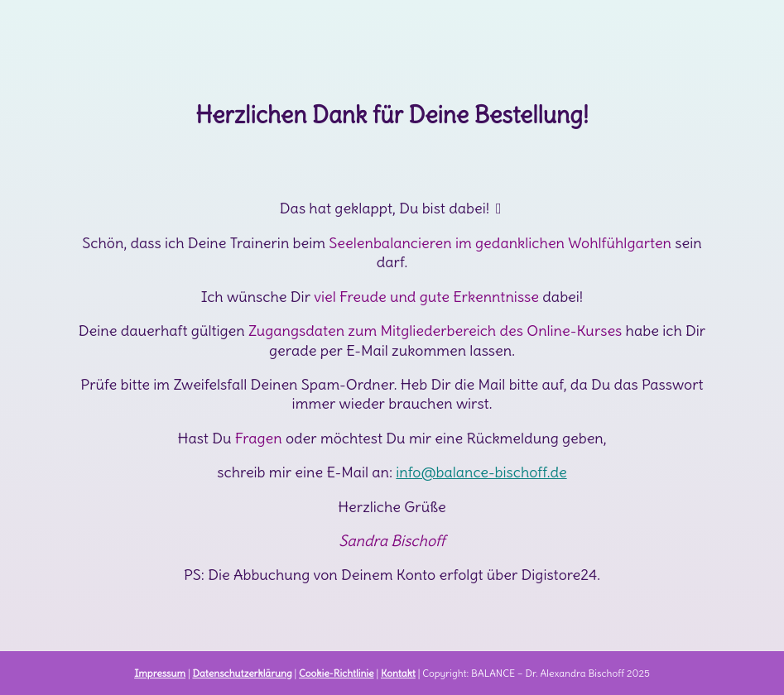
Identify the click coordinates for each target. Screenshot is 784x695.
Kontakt (398, 673)
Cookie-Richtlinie (336, 673)
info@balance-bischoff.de (481, 472)
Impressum (160, 673)
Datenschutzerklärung (242, 673)
